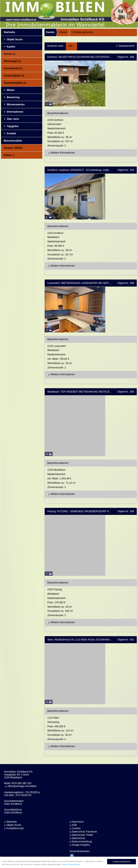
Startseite (9, 32)
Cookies (76, 828)
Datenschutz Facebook (84, 832)
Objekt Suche (15, 39)
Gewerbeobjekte (15, 83)
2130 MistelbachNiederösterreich (92, 479)
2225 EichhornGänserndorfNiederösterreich (92, 133)
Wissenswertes (16, 105)
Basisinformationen (58, 113)
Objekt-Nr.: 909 (126, 392)
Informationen (15, 112)
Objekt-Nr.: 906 (126, 511)
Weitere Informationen (61, 153)
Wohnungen (12, 61)
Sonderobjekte (14, 76)
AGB (74, 825)
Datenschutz (79, 838)
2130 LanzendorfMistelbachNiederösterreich (92, 357)
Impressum (78, 822)
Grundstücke (13, 68)
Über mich (13, 119)
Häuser (9, 54)
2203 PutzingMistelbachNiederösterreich (92, 603)
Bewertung (13, 97)
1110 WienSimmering (92, 729)
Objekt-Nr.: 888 (126, 57)
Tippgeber (13, 126)
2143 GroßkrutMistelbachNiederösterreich (92, 246)
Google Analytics (81, 845)
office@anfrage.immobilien (22, 786)
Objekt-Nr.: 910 (126, 170)
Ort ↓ (71, 46)
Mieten (11, 90)
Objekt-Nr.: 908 (126, 283)
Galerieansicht (126, 46)
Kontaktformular (15, 828)
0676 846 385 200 (21, 783)
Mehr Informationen (71, 866)
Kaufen (11, 47)
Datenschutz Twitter (82, 835)
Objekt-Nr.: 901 (126, 640)
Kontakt (11, 133)
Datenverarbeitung (82, 842)
